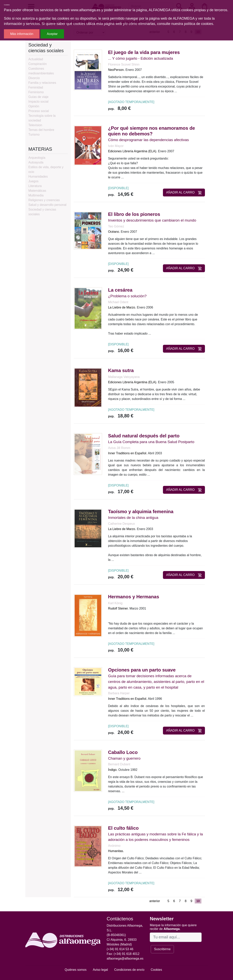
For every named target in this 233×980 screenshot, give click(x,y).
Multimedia (36, 195)
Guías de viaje (38, 97)
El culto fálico (123, 828)
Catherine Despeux (121, 524)
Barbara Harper (119, 693)
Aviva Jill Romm (119, 448)
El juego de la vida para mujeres (144, 52)
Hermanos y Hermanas (133, 597)
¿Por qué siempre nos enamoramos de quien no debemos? (151, 131)
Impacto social (38, 102)
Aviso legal (100, 970)
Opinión (34, 106)
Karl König (115, 603)
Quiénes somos (76, 970)
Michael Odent (118, 302)
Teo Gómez (116, 226)
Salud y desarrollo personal (48, 205)
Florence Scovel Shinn (124, 64)
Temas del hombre (41, 130)
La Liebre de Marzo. (122, 307)
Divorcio (34, 78)
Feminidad (36, 87)
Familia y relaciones (42, 83)
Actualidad (36, 59)
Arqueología (37, 158)
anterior (155, 901)
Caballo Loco (123, 752)
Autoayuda (36, 162)
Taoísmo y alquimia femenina (141, 511)
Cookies (156, 970)
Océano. (114, 232)
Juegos (34, 181)
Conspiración (38, 64)
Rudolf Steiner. (118, 608)
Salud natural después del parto (144, 436)
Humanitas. (116, 851)
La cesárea (120, 290)
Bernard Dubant (119, 764)
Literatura (35, 186)
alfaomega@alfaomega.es (125, 959)
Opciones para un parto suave (142, 670)
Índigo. (113, 770)
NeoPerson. (116, 70)
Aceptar (52, 34)
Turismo (34, 135)
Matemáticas (37, 191)
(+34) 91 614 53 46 (120, 949)
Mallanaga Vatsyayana (124, 377)
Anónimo (114, 846)
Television (35, 125)
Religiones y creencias (44, 200)
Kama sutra (121, 370)
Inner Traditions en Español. (127, 453)
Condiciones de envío (129, 970)
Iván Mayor (116, 146)
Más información (22, 34)
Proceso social (39, 111)
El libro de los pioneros (134, 214)
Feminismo (36, 92)
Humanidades (38, 177)
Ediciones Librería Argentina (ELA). (132, 151)
